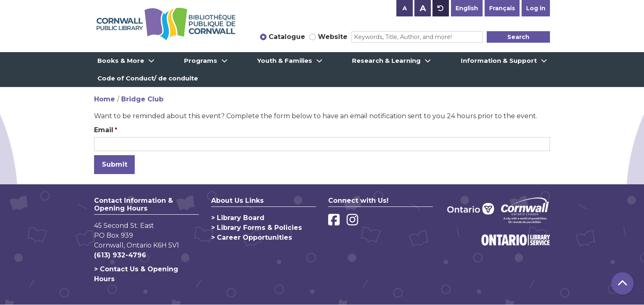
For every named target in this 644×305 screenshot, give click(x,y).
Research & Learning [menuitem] (386, 61)
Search (518, 37)
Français (502, 8)
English (467, 8)
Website (333, 37)
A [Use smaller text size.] (405, 8)
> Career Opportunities (252, 237)
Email (104, 130)
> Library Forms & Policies (256, 228)
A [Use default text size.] (441, 8)
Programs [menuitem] (201, 61)
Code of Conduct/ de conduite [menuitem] (148, 78)
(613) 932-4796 (120, 255)
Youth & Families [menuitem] (285, 61)
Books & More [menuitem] (121, 61)
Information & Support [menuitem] (499, 61)
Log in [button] (536, 8)
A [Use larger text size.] (423, 8)
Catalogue (287, 37)
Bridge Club (142, 99)
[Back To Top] (622, 283)
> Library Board (238, 218)
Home (105, 99)
